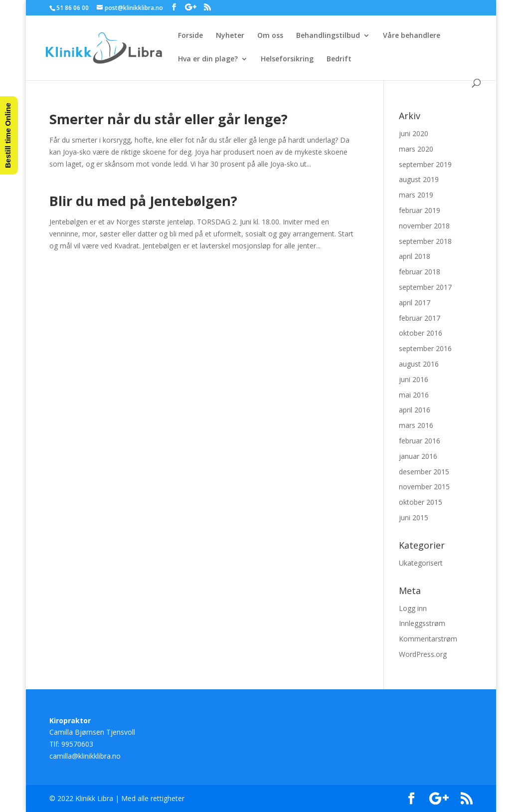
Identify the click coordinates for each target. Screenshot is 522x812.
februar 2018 (420, 272)
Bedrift (339, 59)
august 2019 (419, 179)
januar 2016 (418, 456)
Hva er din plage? (208, 59)
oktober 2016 (421, 333)
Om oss (270, 36)
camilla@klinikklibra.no (85, 756)
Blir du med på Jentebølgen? (143, 201)
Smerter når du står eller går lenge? (169, 119)
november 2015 (424, 487)
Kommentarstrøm (428, 639)
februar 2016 (420, 441)
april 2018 (415, 256)
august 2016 (419, 364)
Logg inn (413, 608)
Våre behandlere (412, 36)
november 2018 (424, 226)
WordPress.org (423, 654)
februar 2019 (420, 210)
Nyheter (230, 36)
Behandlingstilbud (328, 36)
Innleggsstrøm (422, 623)
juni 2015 (414, 517)
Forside (190, 36)
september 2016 (425, 348)
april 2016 (415, 410)
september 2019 (425, 164)
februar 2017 (420, 318)
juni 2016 (414, 379)
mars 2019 (416, 195)
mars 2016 (416, 425)
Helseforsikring (287, 59)
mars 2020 (416, 149)
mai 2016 (414, 395)
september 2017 (425, 287)
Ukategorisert (421, 563)
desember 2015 (424, 472)
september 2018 (425, 241)
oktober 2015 (421, 502)
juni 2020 (414, 133)
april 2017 (415, 303)
